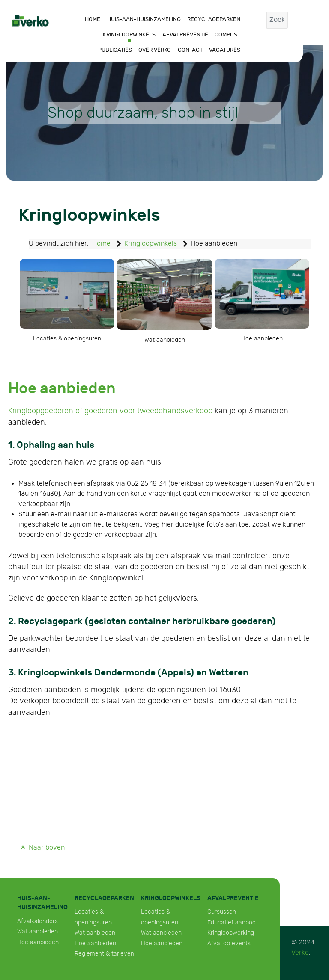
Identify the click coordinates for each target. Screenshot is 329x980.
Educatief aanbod (232, 922)
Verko (300, 953)
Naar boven (42, 848)
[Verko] (30, 20)
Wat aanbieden (37, 931)
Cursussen (222, 912)
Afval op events (229, 943)
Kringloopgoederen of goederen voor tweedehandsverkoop (110, 411)
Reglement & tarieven (104, 954)
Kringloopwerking (231, 933)
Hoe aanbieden (38, 942)
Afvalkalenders (37, 921)
